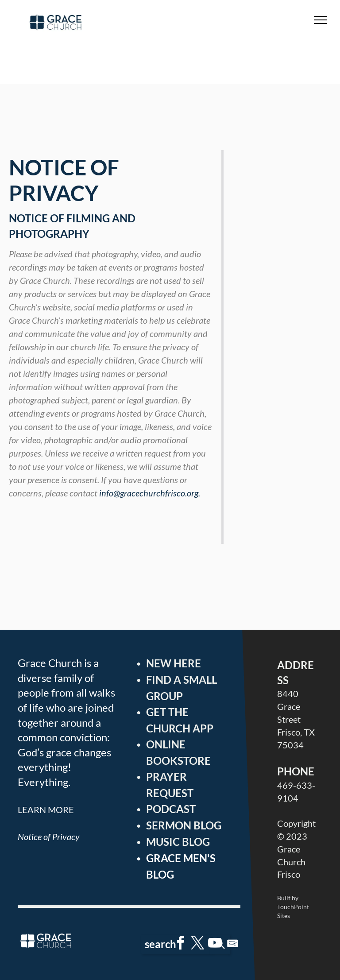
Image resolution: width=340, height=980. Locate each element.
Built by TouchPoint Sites (293, 907)
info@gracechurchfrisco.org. (150, 493)
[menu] (321, 20)
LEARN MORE (46, 810)
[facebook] (181, 944)
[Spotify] (232, 944)
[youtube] (215, 944)
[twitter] (198, 944)
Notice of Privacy (49, 837)
